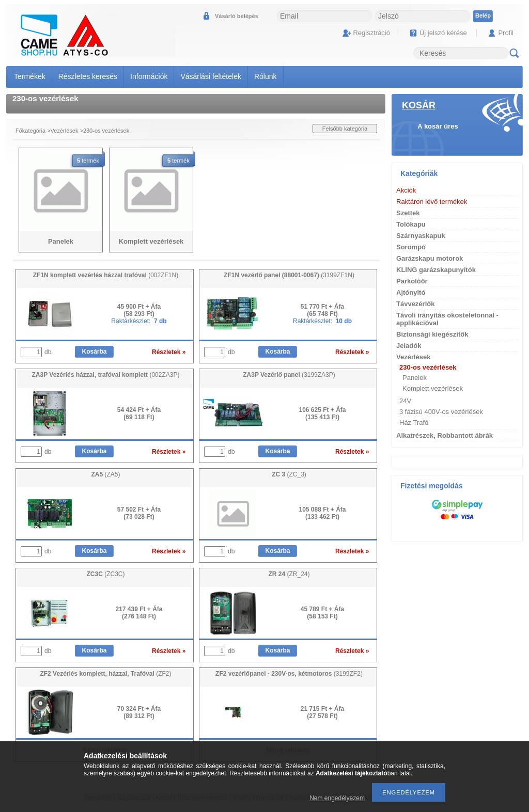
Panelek (415, 378)
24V (405, 401)
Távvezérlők (415, 304)
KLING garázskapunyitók (436, 270)
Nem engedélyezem (337, 798)
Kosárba (94, 352)
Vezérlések (65, 131)
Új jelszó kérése (443, 33)
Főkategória (30, 131)
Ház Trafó (414, 423)
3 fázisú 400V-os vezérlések (441, 412)
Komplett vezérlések (433, 388)
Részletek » (169, 352)
